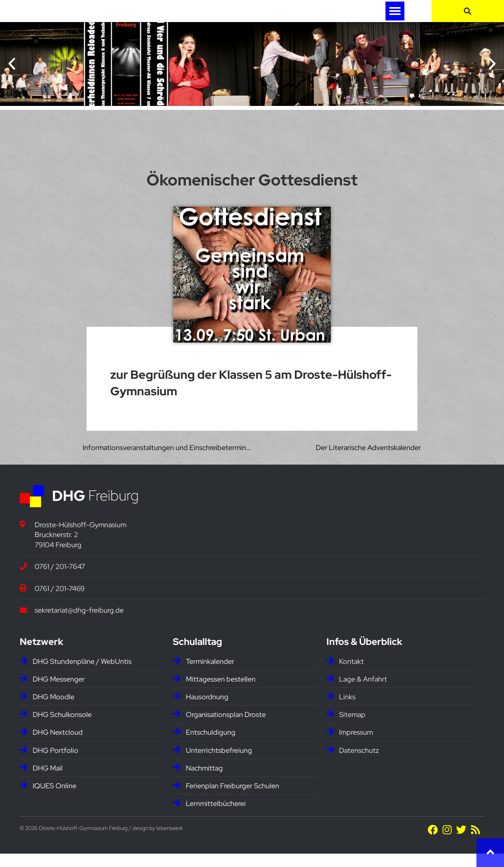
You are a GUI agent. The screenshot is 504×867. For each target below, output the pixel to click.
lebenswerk (170, 842)
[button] (395, 18)
